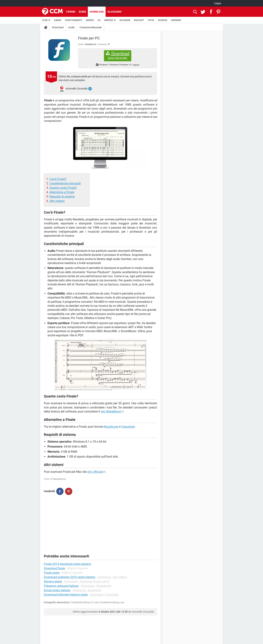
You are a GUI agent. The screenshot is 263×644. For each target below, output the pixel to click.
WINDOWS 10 (110, 20)
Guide (82, 12)
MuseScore (111, 427)
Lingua (218, 3)
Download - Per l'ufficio (112, 577)
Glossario (115, 12)
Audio (72, 27)
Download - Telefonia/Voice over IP (87, 581)
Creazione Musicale (91, 27)
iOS (99, 20)
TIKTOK (151, 20)
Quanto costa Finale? (63, 188)
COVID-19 (46, 20)
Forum (71, 12)
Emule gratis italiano (57, 590)
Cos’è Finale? (58, 179)
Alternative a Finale (62, 192)
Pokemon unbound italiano (61, 586)
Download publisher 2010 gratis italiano (70, 577)
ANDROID (90, 20)
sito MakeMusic (111, 411)
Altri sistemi (57, 201)
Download (97, 12)
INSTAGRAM (125, 20)
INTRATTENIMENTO (74, 20)
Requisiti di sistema (62, 197)
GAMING (58, 20)
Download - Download (87, 590)
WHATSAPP (139, 20)
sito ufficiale (95, 472)
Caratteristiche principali (65, 183)
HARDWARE (176, 20)
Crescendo (128, 427)
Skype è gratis (53, 581)
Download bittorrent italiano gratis (66, 595)
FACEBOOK (163, 20)
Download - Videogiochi (96, 586)
